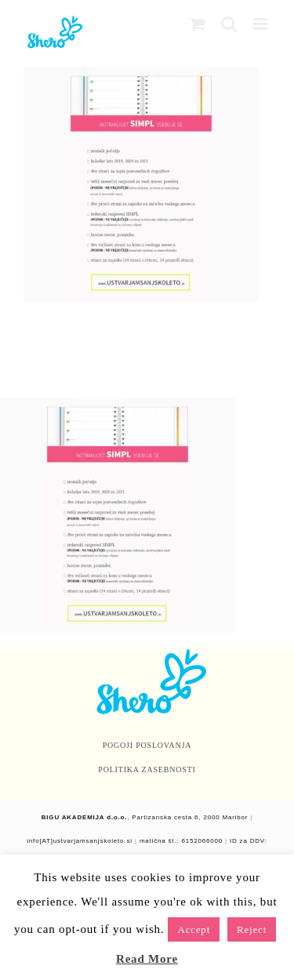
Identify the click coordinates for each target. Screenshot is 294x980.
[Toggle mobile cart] (198, 24)
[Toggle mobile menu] (262, 24)
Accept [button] (194, 929)
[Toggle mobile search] (229, 24)
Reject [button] (252, 929)
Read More (147, 959)
